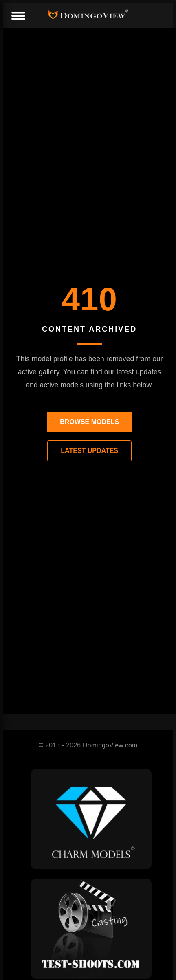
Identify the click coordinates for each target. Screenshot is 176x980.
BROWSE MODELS (89, 422)
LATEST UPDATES (89, 451)
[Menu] (18, 16)
